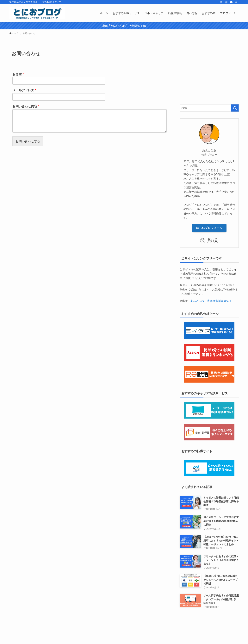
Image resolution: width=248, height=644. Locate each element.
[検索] (236, 2)
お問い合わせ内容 (26, 106)
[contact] (231, 2)
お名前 (18, 74)
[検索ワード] (209, 108)
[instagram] (226, 2)
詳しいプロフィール (209, 228)
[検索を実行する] (235, 108)
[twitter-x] (221, 2)
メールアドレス (24, 90)
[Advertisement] (209, 73)
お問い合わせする (28, 141)
